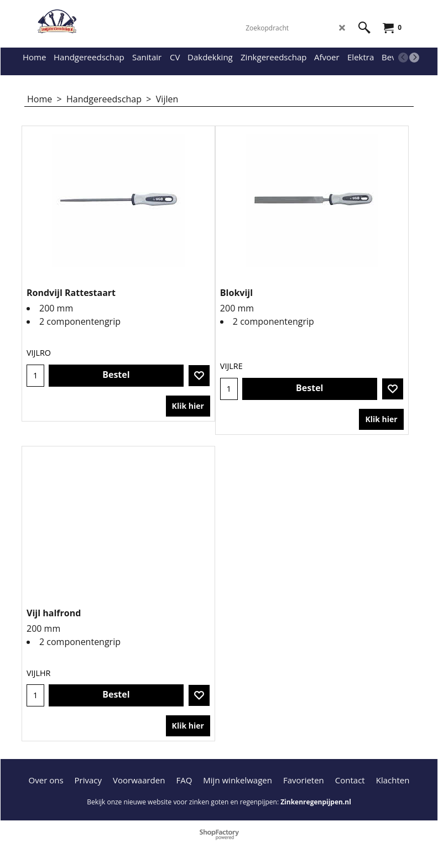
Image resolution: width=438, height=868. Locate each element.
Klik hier (188, 406)
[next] (414, 58)
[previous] (403, 58)
